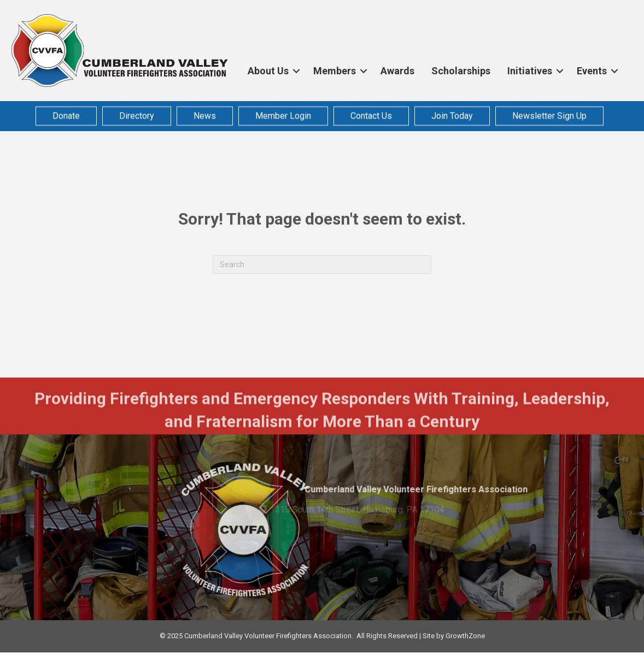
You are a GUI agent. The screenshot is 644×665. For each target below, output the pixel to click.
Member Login (283, 114)
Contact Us (371, 114)
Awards (397, 71)
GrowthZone (465, 636)
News (205, 114)
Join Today (452, 114)
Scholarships (461, 71)
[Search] (322, 264)
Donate (66, 114)
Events (592, 71)
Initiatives (530, 71)
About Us (268, 71)
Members (335, 71)
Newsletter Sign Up (549, 114)
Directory (137, 114)
